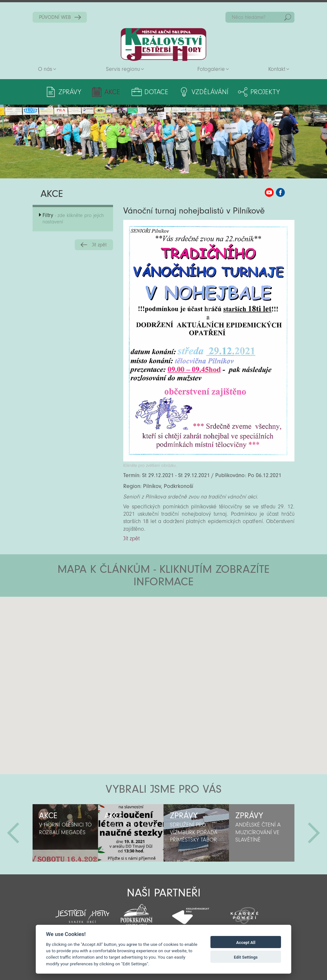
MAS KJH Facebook (280, 192)
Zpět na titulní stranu (163, 45)
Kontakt (277, 69)
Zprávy (70, 92)
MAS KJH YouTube (269, 192)
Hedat (288, 17)
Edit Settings (246, 957)
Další (314, 833)
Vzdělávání (210, 92)
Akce (112, 92)
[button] (181, 635)
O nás (45, 69)
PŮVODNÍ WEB (55, 17)
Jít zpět (99, 245)
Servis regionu (123, 69)
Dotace (156, 92)
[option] (65, 833)
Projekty (265, 92)
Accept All (246, 943)
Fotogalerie (211, 69)
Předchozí (13, 833)
